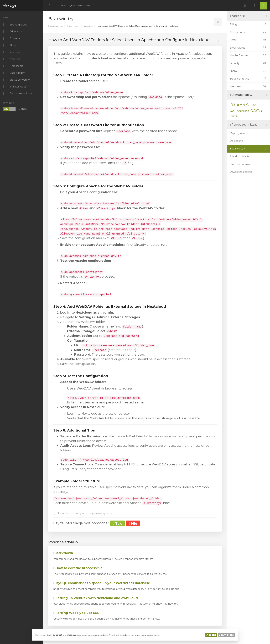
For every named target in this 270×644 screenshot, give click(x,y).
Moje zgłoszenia (249, 133)
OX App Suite (243, 105)
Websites (88, 26)
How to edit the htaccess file (78, 568)
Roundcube (240, 111)
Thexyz (233, 116)
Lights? (15, 109)
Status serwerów (249, 164)
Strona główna (56, 26)
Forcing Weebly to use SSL (76, 613)
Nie (133, 523)
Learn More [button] (226, 635)
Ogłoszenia (249, 141)
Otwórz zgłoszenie (249, 172)
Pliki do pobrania (249, 156)
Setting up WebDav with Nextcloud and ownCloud (96, 598)
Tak (117, 523)
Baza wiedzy (73, 26)
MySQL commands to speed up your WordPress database (102, 583)
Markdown (63, 553)
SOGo (256, 111)
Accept (211, 635)
